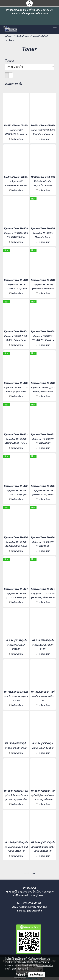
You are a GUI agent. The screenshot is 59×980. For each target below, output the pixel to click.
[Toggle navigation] (55, 29)
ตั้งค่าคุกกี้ (20, 975)
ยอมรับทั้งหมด (37, 975)
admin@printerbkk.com (34, 907)
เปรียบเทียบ (17, 139)
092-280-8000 (32, 903)
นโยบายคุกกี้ (22, 969)
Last (33, 873)
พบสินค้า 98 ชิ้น (13, 84)
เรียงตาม (10, 61)
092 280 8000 (44, 10)
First (26, 873)
